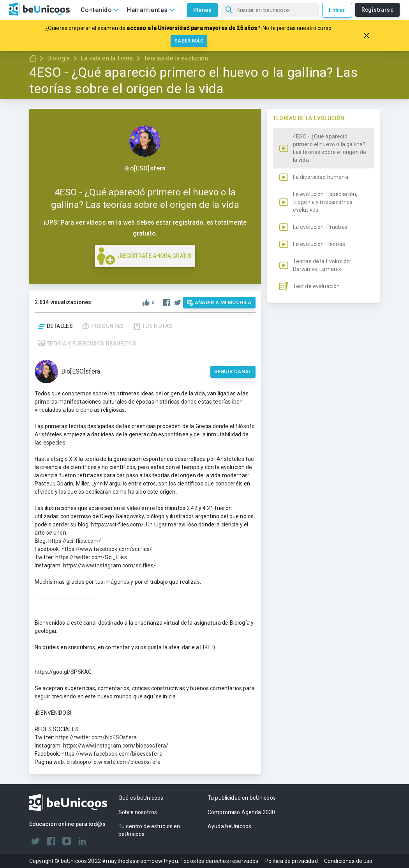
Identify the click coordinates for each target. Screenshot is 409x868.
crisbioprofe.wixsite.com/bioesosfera (114, 762)
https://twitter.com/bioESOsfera (96, 737)
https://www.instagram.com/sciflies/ (109, 565)
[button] (323, 251)
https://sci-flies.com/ (117, 524)
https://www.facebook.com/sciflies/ (107, 549)
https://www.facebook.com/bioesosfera (112, 754)
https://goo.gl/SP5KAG (63, 672)
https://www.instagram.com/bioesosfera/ (116, 746)
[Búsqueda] (270, 10)
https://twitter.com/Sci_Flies (91, 557)
